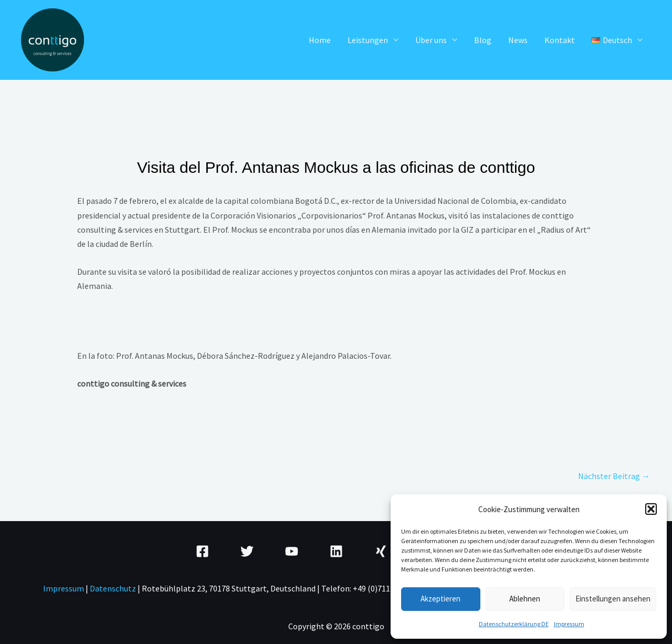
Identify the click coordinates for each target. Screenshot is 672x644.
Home (320, 40)
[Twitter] (247, 551)
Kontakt (560, 40)
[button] (651, 509)
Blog (483, 40)
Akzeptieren (440, 599)
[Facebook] (202, 551)
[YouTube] (292, 551)
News (518, 40)
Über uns (431, 40)
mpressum (65, 588)
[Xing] (381, 551)
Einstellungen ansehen (613, 599)
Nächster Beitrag (614, 476)
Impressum (569, 624)
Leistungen (368, 40)
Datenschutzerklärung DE (514, 624)
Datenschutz (114, 588)
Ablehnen (525, 599)
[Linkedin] (336, 551)
